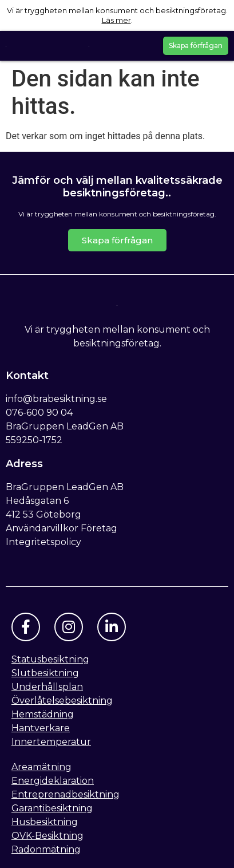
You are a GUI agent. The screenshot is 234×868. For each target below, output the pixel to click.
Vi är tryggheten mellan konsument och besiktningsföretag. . (117, 15)
